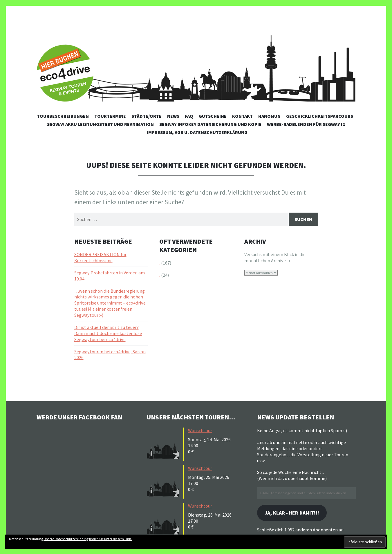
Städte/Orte (147, 116)
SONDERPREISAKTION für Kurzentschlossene (100, 258)
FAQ (189, 116)
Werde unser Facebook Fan (80, 417)
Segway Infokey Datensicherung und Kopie (210, 124)
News (173, 116)
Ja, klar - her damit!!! (293, 513)
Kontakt (242, 116)
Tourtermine (110, 116)
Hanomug (269, 116)
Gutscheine (213, 116)
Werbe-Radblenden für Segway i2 (306, 124)
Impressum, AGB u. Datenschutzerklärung (197, 132)
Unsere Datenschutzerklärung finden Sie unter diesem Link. (88, 539)
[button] (164, 444)
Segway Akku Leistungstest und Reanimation (100, 124)
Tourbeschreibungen (63, 116)
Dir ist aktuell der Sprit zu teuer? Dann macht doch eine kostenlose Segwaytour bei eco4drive (108, 334)
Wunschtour (200, 431)
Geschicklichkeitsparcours (320, 116)
